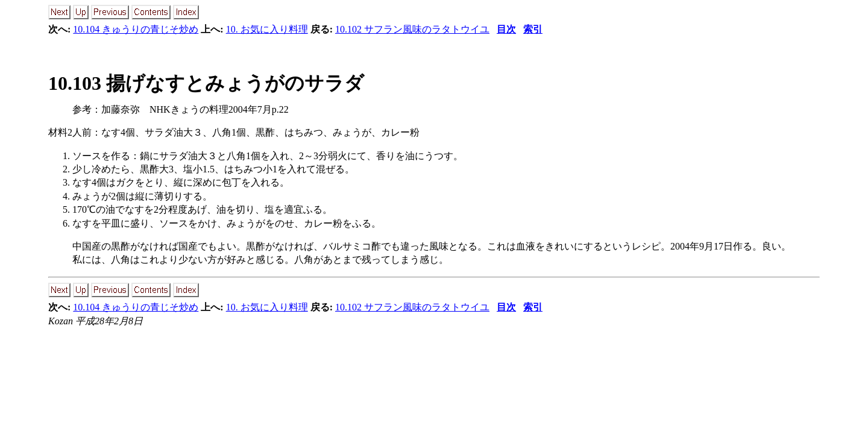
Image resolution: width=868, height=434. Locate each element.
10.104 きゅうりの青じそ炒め (136, 29)
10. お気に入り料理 (267, 29)
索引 (533, 29)
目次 (506, 29)
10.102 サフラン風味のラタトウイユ (412, 29)
